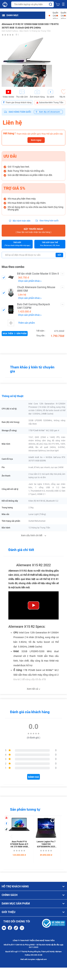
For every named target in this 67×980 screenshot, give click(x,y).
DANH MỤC (10, 15)
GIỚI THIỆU (33, 912)
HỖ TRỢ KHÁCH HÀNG (33, 887)
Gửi (59, 255)
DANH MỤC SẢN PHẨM (33, 904)
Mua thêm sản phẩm (15, 334)
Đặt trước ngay (33, 231)
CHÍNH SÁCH (33, 895)
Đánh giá (33, 777)
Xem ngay (36, 140)
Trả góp (17, 244)
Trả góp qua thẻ (50, 244)
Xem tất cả (33, 689)
